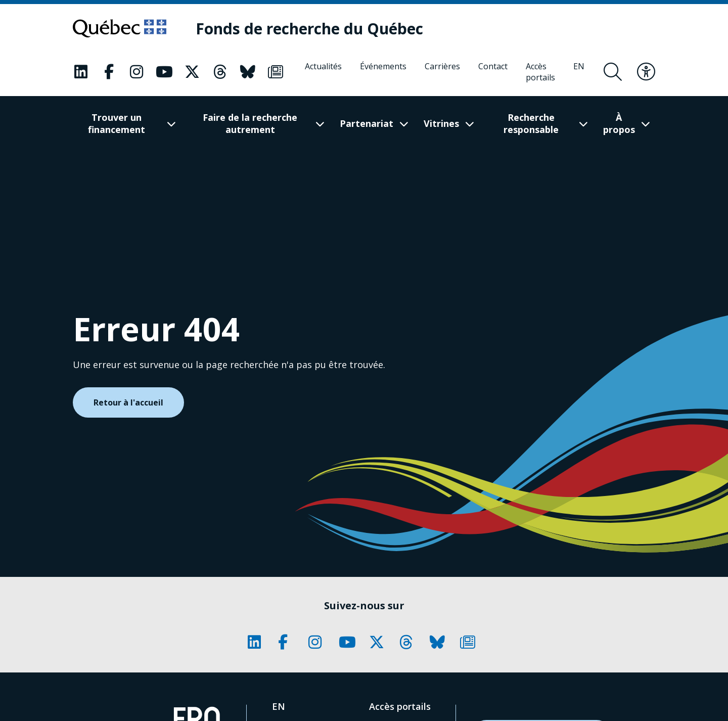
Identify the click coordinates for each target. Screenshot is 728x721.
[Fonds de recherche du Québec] (309, 29)
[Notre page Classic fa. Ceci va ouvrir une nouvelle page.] (81, 72)
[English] (579, 72)
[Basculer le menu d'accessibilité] (646, 72)
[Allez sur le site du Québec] (120, 28)
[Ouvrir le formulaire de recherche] (613, 72)
